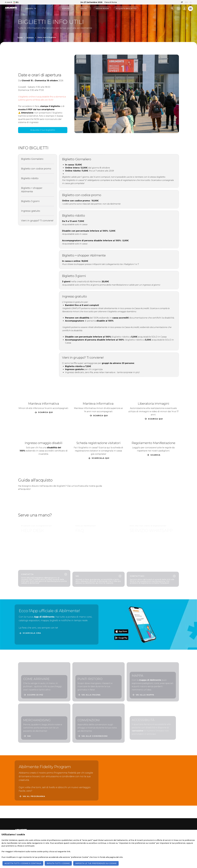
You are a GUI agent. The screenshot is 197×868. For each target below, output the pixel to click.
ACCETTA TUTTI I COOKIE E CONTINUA (23, 863)
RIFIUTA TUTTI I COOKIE (58, 863)
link (69, 852)
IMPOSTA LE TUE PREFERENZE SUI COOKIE (96, 863)
